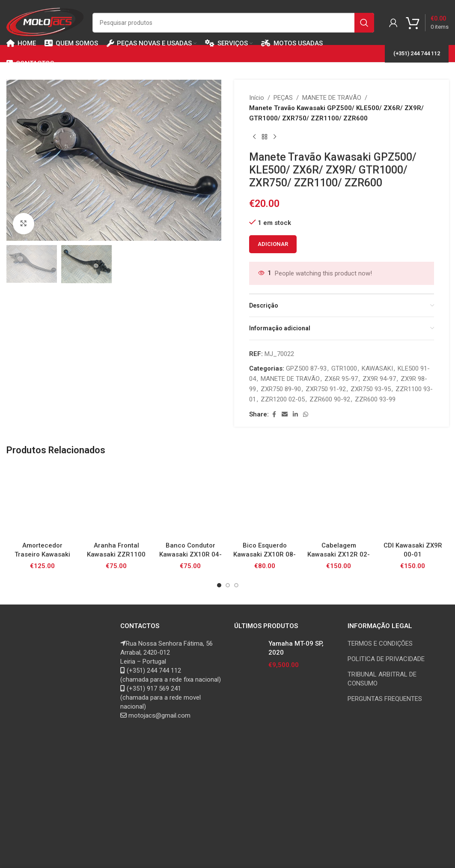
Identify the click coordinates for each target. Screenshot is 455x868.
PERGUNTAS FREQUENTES (385, 699)
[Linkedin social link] (295, 415)
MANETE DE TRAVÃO (332, 98)
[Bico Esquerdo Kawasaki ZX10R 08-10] (264, 501)
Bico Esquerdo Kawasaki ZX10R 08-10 (265, 554)
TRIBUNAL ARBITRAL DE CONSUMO (382, 679)
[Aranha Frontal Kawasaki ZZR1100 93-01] (116, 501)
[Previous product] (254, 137)
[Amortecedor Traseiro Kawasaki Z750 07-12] (42, 501)
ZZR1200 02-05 (283, 399)
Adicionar (273, 244)
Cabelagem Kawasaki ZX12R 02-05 (339, 554)
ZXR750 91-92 (326, 389)
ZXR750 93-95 (371, 389)
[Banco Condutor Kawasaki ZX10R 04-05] (190, 501)
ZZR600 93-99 (375, 399)
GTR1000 (344, 368)
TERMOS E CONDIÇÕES (380, 644)
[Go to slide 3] (236, 585)
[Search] (233, 23)
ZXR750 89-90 (281, 389)
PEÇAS (283, 98)
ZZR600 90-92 (330, 399)
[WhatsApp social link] (306, 415)
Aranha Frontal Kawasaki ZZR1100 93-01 (116, 554)
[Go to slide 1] (219, 585)
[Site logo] (45, 22)
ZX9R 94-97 (379, 379)
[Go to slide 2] (228, 585)
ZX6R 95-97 (341, 379)
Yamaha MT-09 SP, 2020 (296, 648)
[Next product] (275, 137)
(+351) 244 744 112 (417, 53)
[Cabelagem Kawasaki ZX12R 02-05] (339, 501)
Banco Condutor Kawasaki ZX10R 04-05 (190, 554)
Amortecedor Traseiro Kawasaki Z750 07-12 (42, 554)
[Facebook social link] (274, 415)
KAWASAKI (377, 368)
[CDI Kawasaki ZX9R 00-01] (413, 501)
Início (257, 98)
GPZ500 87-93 (306, 368)
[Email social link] (285, 415)
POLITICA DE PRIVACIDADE (386, 659)
